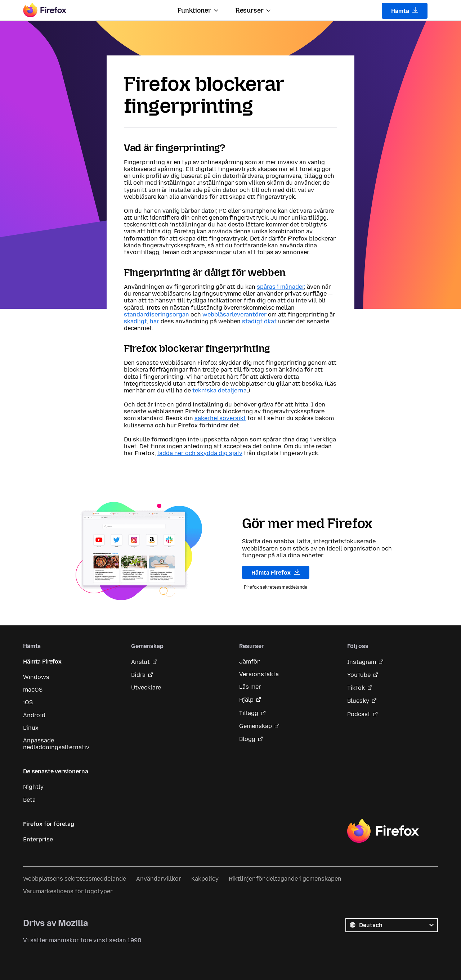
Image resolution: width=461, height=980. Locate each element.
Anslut (140, 662)
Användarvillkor (159, 879)
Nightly (33, 787)
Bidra (138, 675)
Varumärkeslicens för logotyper (68, 891)
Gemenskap (256, 726)
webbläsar (217, 314)
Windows (36, 677)
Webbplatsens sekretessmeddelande (75, 879)
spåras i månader (280, 287)
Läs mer (250, 687)
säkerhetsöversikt (220, 418)
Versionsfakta (259, 674)
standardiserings (148, 314)
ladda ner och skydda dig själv (200, 453)
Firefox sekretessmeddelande (276, 587)
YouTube (359, 675)
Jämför (249, 662)
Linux (31, 728)
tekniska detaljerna (220, 390)
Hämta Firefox (276, 572)
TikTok (356, 688)
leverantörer (249, 314)
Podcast (359, 714)
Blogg (247, 739)
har (155, 321)
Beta (29, 800)
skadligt (135, 321)
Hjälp (246, 700)
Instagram (362, 662)
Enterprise (38, 839)
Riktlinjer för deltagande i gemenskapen (285, 879)
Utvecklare (146, 687)
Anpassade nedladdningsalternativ (56, 744)
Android (34, 715)
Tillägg (249, 713)
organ (181, 314)
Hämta (405, 11)
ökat (270, 321)
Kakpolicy (205, 879)
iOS (28, 702)
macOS (33, 690)
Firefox (383, 831)
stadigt (252, 321)
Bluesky (358, 701)
